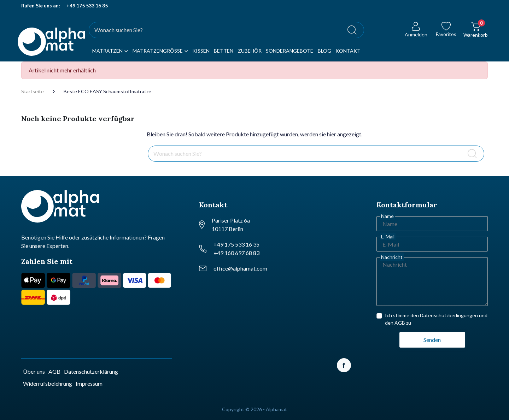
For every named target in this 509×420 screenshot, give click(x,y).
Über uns (34, 371)
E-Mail (388, 236)
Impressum (89, 383)
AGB (54, 371)
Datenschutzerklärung (91, 371)
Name (387, 216)
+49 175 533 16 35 (87, 5)
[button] (476, 34)
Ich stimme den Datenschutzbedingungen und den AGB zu (436, 319)
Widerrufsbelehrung (48, 383)
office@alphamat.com (240, 268)
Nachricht (392, 257)
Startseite (33, 91)
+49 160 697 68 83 (236, 253)
